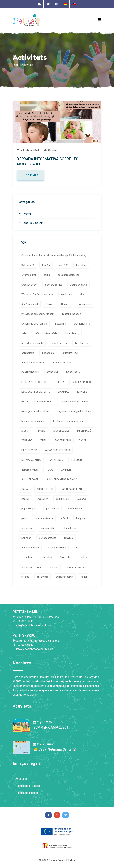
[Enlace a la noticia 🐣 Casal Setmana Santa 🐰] (21, 747)
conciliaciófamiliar (31, 567)
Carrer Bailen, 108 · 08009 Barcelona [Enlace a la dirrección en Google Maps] (36, 617)
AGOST (25, 499)
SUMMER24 (63, 499)
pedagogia (48, 353)
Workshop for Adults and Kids (37, 294)
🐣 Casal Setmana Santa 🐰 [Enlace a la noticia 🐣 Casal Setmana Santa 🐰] (55, 749)
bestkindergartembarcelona (68, 421)
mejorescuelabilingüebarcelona (74, 411)
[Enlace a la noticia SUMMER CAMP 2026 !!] (21, 725)
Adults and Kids (79, 285)
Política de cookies (27, 793)
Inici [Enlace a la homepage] (15, 65)
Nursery (65, 304)
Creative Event (29, 285)
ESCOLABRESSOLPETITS (35, 382)
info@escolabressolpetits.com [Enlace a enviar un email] (33, 625)
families (68, 538)
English (50, 304)
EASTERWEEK (29, 450)
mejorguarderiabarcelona (35, 411)
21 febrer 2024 (28, 150)
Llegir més (31, 175)
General (51, 150)
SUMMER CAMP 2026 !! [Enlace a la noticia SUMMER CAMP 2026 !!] (51, 727)
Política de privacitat (28, 786)
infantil (65, 518)
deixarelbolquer (30, 470)
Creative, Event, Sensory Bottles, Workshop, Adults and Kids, (54, 256)
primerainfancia (44, 518)
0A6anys (82, 499)
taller (24, 333)
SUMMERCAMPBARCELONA (62, 479)
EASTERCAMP (63, 440)
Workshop (67, 294)
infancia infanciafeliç (46, 333)
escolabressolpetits (68, 275)
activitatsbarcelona (76, 567)
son (76, 548)
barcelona (82, 265)
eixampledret (29, 275)
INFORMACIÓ (84, 431)
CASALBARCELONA (72, 489)
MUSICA (26, 431)
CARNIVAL (53, 372)
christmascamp (64, 577)
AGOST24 (43, 499)
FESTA (61, 382)
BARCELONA (73, 372)
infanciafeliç (72, 333)
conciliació (27, 528)
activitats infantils (62, 363)
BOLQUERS (77, 460)
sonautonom (28, 557)
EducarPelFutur (70, 353)
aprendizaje (28, 353)
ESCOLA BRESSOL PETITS (36, 392)
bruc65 (46, 265)
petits (25, 518)
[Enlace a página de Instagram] (57, 4)
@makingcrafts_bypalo (34, 324)
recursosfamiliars (56, 548)
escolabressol (74, 509)
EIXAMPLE (64, 392)
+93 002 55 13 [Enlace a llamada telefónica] (23, 621)
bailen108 (63, 265)
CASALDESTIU (45, 489)
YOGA (49, 470)
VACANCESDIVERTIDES (57, 450)
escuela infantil (59, 343)
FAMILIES (82, 392)
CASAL (83, 440)
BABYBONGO (56, 460)
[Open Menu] (100, 20)
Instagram (60, 324)
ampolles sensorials (32, 343)
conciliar (53, 567)
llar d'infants (82, 343)
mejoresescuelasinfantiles (74, 402)
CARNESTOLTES (30, 372)
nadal (84, 577)
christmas (42, 577)
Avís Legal (22, 779)
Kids (82, 294)
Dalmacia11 (28, 265)
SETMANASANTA (31, 460)
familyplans (66, 557)
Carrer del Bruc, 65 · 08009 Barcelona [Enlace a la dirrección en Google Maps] (36, 641)
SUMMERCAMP (30, 479)
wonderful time (82, 324)
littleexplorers (69, 528)
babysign (26, 538)
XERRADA (27, 440)
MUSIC (42, 431)
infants (25, 577)
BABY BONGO (45, 402)
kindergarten (85, 304)
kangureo (81, 518)
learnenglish (47, 528)
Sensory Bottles (54, 285)
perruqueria (53, 509)
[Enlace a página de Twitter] (48, 4)
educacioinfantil (30, 548)
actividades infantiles (33, 363)
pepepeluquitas (30, 509)
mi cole (25, 402)
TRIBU (44, 440)
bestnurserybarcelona (33, 421)
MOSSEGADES (61, 431)
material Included (72, 314)
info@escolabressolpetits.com (38, 314)
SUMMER (66, 470)
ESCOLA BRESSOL (82, 382)
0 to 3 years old (30, 304)
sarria (47, 275)
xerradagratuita (48, 538)
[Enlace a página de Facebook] (40, 4)
